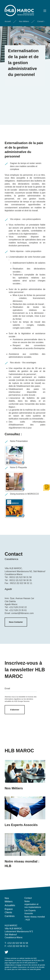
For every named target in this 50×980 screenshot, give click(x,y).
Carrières (10, 916)
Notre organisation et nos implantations (33, 904)
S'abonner (15, 710)
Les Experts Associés (30, 912)
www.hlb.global (35, 969)
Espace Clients (9, 911)
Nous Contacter (16, 622)
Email (7, 688)
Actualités (10, 905)
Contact (28, 898)
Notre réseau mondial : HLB (35, 918)
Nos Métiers (24, 21)
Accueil (8, 21)
